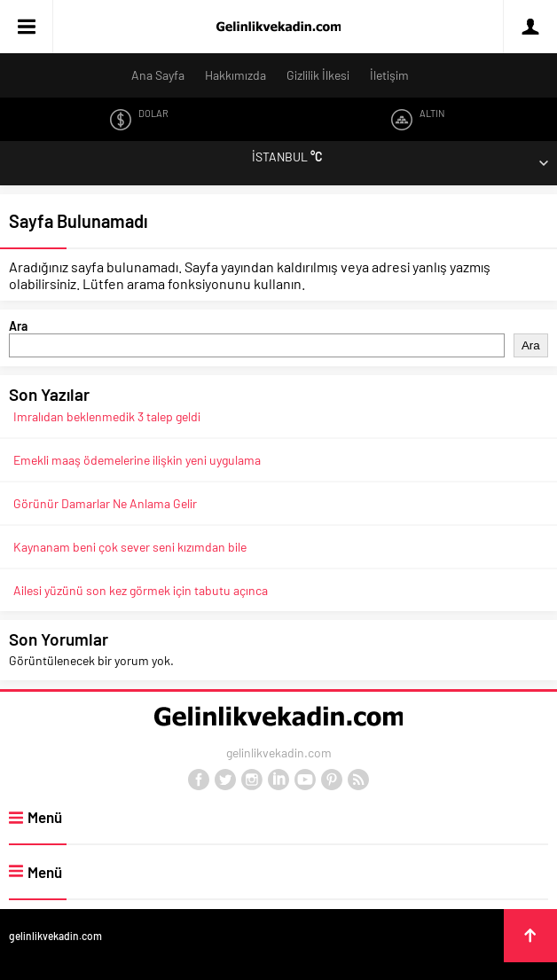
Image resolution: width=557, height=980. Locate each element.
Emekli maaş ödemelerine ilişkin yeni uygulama (137, 460)
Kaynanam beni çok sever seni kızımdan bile (130, 547)
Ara (18, 326)
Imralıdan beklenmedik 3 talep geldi (107, 416)
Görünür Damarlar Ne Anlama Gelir (105, 503)
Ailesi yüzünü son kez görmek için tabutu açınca (141, 590)
